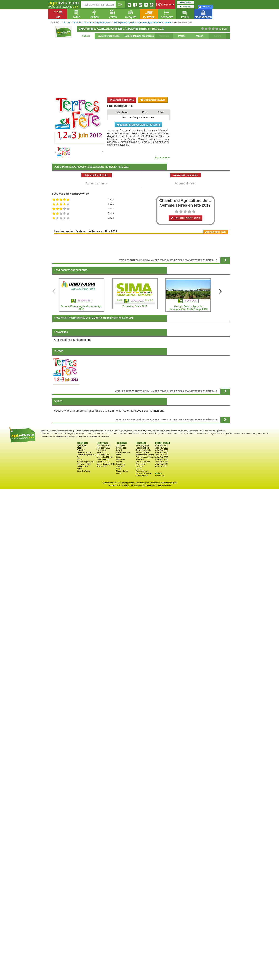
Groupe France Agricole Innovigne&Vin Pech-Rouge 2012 (188, 308)
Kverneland (121, 464)
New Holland (121, 448)
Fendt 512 (101, 453)
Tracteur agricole (142, 448)
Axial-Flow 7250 (161, 446)
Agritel (80, 448)
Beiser (119, 473)
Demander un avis (153, 100)
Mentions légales (142, 483)
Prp (78, 457)
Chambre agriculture (144, 473)
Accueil (86, 36)
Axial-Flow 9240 (161, 453)
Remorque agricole (143, 450)
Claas (119, 457)
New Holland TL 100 (105, 457)
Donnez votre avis (122, 100)
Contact (123, 483)
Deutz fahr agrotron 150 (86, 455)
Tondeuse (139, 466)
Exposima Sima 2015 (135, 306)
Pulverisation (141, 464)
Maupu (80, 459)
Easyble (119, 469)
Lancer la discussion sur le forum (138, 125)
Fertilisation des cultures (145, 457)
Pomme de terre (142, 471)
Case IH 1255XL (103, 462)
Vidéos (200, 36)
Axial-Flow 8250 (161, 448)
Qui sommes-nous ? (111, 483)
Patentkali (81, 450)
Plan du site (160, 476)
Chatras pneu (82, 466)
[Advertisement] (141, 68)
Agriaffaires (81, 446)
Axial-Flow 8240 (161, 455)
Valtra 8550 (101, 450)
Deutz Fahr (121, 459)
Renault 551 (101, 466)
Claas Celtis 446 (103, 459)
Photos (182, 36)
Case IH (119, 450)
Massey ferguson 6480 (106, 464)
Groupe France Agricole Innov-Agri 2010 (82, 308)
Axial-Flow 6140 (161, 462)
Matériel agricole (142, 453)
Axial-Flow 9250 (161, 450)
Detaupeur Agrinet (84, 453)
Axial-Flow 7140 (161, 459)
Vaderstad (120, 466)
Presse (131, 483)
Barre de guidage (142, 446)
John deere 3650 (103, 448)
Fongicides (140, 459)
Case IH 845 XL (83, 471)
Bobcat (119, 462)
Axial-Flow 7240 (161, 457)
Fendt (119, 455)
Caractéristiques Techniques (139, 36)
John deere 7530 (84, 464)
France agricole (142, 476)
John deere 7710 (103, 455)
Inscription (185, 2)
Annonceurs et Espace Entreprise (164, 483)
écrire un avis (165, 5)
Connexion (186, 7)
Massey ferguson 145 (86, 462)
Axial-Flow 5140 (161, 464)
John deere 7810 (103, 446)
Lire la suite (162, 158)
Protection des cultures (145, 455)
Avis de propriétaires (109, 36)
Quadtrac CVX (161, 466)
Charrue (139, 469)
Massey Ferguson (123, 453)
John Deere (121, 446)
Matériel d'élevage (143, 462)
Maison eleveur (122, 471)
